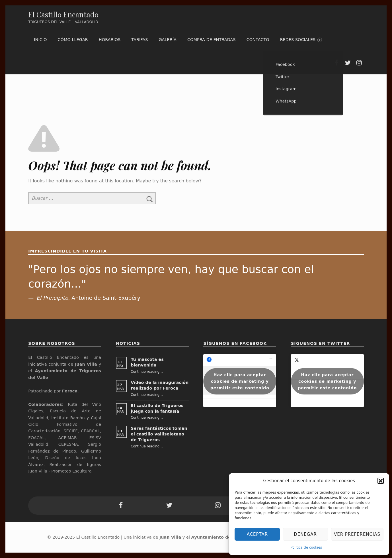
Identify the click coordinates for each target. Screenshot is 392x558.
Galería (168, 40)
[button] (381, 481)
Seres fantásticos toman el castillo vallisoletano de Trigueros (159, 434)
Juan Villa (170, 537)
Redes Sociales (301, 40)
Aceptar (257, 534)
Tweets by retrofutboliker (327, 381)
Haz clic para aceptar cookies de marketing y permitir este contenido (240, 381)
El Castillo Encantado (63, 14)
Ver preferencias (357, 534)
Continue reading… (147, 372)
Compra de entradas (212, 40)
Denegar (305, 534)
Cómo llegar (73, 40)
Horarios (110, 40)
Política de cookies (306, 547)
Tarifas (139, 40)
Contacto (258, 40)
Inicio (40, 40)
